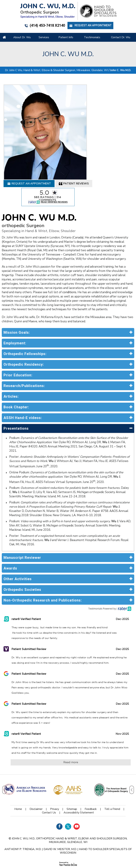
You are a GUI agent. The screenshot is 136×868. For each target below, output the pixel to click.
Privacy (55, 782)
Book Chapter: (16, 380)
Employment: (15, 316)
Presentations (16, 401)
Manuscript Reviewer (22, 530)
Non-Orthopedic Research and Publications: (43, 573)
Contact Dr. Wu (121, 37)
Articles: (11, 369)
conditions (69, 265)
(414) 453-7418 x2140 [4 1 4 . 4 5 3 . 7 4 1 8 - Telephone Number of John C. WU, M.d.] (45, 25)
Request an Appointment (90, 25)
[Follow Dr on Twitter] (68, 799)
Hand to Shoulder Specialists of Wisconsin (96, 824)
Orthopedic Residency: (24, 337)
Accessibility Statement (79, 785)
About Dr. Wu (22, 37)
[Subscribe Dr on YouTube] (77, 799)
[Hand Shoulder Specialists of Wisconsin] (98, 11)
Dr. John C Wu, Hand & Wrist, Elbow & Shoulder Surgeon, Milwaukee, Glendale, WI (56, 43)
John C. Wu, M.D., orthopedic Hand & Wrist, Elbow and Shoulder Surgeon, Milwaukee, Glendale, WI (70, 813)
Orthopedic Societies (22, 562)
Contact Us (49, 785)
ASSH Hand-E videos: (23, 390)
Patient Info (66, 37)
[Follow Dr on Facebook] (59, 799)
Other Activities (18, 552)
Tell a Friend (112, 782)
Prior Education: (18, 348)
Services (44, 37)
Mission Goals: (17, 305)
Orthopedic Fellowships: (25, 326)
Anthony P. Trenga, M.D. (23, 822)
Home (4, 37)
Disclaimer (36, 782)
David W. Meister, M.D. (60, 822)
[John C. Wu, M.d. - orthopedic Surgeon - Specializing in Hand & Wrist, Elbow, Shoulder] (48, 11)
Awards (10, 541)
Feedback (91, 782)
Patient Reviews (74, 156)
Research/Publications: (24, 358)
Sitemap (72, 782)
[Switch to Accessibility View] (5, 860)
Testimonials (92, 37)
